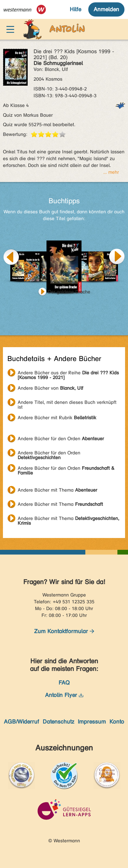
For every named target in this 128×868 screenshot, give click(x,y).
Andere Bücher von (50, 388)
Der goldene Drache (69, 292)
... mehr (111, 172)
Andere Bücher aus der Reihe (68, 373)
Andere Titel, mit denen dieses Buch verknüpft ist (67, 403)
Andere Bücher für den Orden (61, 439)
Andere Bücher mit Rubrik (57, 418)
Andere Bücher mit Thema (57, 490)
